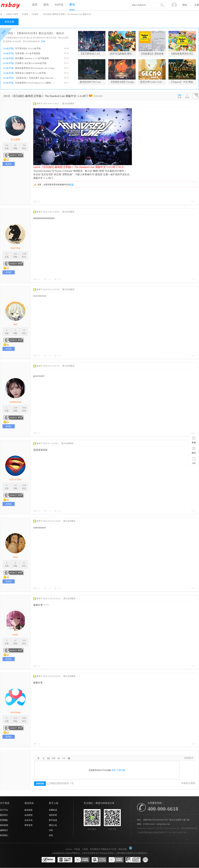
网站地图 (123, 849)
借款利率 (53, 815)
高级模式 (189, 758)
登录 (113, 770)
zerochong (15, 712)
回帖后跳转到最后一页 (60, 783)
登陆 (184, 5)
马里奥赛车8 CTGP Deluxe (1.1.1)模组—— (35, 83)
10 (24, 330)
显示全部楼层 (68, 104)
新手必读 (53, 820)
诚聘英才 (4, 830)
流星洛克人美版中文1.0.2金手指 (30, 73)
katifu (15, 635)
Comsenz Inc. (175, 828)
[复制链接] (98, 96)
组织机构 (4, 825)
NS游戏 (25, 14)
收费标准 (53, 810)
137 (15, 640)
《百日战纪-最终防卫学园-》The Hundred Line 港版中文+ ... (68, 14)
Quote (59, 758)
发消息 (9, 164)
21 (24, 563)
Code (64, 758)
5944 (24, 408)
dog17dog (15, 248)
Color (44, 758)
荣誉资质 (29, 825)
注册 (197, 5)
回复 (72, 185)
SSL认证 (48, 860)
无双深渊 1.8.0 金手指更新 (28, 53)
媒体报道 (29, 810)
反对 (60, 279)
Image (49, 758)
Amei (15, 557)
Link (54, 758)
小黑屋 (85, 849)
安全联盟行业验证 (82, 860)
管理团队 (4, 820)
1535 (24, 485)
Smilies (69, 758)
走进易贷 (29, 815)
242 (7, 145)
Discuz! (150, 828)
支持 (49, 279)
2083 (24, 718)
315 (15, 485)
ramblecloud (15, 402)
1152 (15, 718)
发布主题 (9, 22)
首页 (35, 5)
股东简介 (4, 815)
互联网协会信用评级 (150, 860)
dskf (15, 324)
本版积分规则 (188, 783)
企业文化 (29, 820)
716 (24, 145)
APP (194, 460)
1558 (24, 254)
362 (15, 254)
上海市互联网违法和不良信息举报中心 (133, 860)
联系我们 (4, 835)
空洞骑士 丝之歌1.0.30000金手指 (31, 63)
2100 (15, 408)
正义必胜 (15, 139)
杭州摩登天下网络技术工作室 (103, 849)
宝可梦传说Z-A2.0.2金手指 (28, 48)
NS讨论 (59, 5)
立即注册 (121, 770)
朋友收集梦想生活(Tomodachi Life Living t (35, 68)
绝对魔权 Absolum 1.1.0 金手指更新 (32, 58)
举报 (193, 202)
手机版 (77, 849)
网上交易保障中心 (65, 860)
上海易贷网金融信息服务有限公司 (152, 832)
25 (15, 145)
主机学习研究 (12, 14)
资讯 (46, 5)
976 (24, 640)
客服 (194, 440)
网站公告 (53, 825)
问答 (51, 830)
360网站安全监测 (99, 860)
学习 (72, 5)
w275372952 (15, 480)
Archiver (69, 849)
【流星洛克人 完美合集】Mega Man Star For (36, 78)
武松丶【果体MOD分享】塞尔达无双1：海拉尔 (36, 33)
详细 (43, 41)
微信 (194, 450)
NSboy (1, 14)
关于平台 (4, 810)
